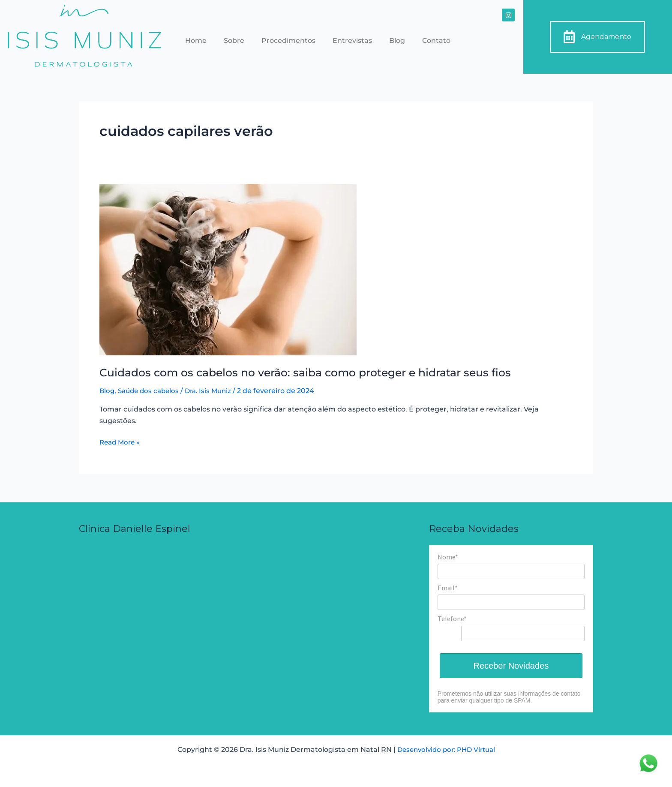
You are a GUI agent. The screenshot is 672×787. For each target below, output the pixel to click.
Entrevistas (352, 41)
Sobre (234, 41)
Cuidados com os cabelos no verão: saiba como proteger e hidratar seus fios (315, 372)
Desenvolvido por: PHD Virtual (446, 749)
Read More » (121, 442)
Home (196, 41)
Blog (397, 41)
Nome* (448, 557)
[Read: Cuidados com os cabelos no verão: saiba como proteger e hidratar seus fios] (228, 269)
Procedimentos (288, 41)
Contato (436, 41)
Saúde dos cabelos (151, 391)
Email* (448, 588)
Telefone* (452, 619)
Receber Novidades (511, 666)
